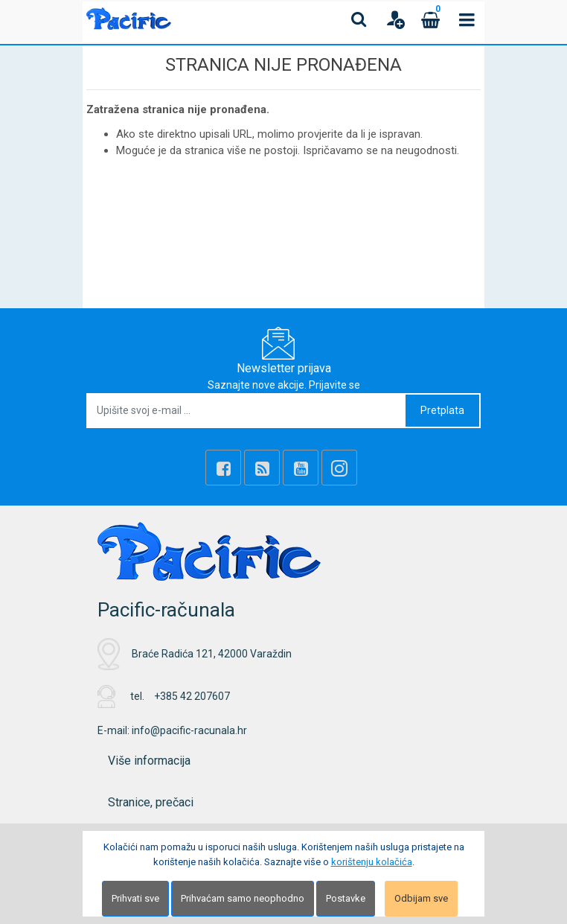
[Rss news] (262, 468)
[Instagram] (339, 468)
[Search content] (359, 19)
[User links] (395, 19)
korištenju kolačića (372, 862)
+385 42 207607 (192, 696)
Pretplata (442, 410)
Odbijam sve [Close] (421, 898)
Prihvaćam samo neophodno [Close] (243, 898)
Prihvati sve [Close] (135, 898)
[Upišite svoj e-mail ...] (247, 411)
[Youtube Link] (301, 468)
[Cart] (431, 19)
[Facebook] (223, 468)
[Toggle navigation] (467, 19)
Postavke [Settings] (346, 898)
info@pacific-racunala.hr (189, 730)
